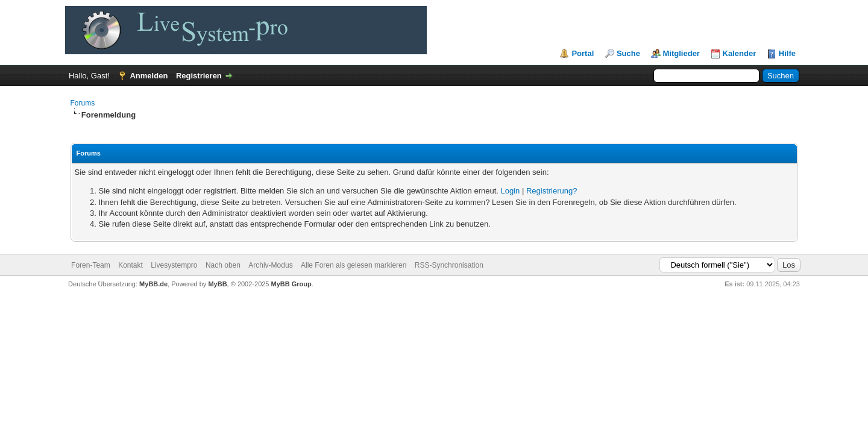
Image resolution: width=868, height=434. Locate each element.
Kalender (740, 53)
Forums (83, 103)
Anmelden (149, 76)
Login (511, 191)
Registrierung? (552, 191)
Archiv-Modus (270, 265)
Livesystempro (174, 265)
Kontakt (131, 265)
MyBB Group (291, 284)
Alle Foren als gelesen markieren (354, 265)
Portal (583, 53)
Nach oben (223, 265)
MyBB (217, 284)
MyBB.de (153, 284)
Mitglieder (681, 53)
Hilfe (787, 53)
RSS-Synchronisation (449, 265)
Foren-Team (91, 265)
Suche (628, 53)
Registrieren (199, 76)
